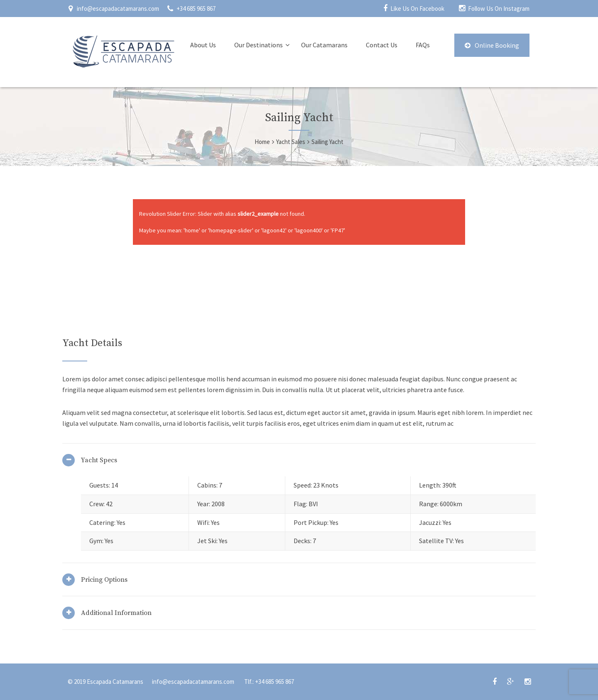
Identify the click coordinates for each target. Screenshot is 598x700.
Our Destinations (259, 45)
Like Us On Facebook (417, 9)
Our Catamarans (324, 45)
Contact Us (382, 45)
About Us (203, 45)
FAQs (423, 45)
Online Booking (492, 45)
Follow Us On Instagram (499, 9)
